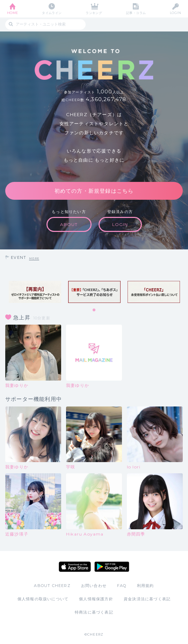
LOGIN (175, 13)
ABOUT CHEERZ (52, 586)
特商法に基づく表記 (94, 612)
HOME (13, 13)
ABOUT (69, 224)
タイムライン (52, 13)
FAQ (122, 586)
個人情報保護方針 (96, 599)
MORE (34, 258)
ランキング (94, 13)
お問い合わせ (94, 586)
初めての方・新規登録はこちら (94, 191)
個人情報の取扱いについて (43, 599)
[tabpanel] (35, 292)
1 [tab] (94, 310)
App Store (75, 567)
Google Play (112, 567)
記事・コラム (136, 13)
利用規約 (146, 586)
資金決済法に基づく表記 (147, 599)
